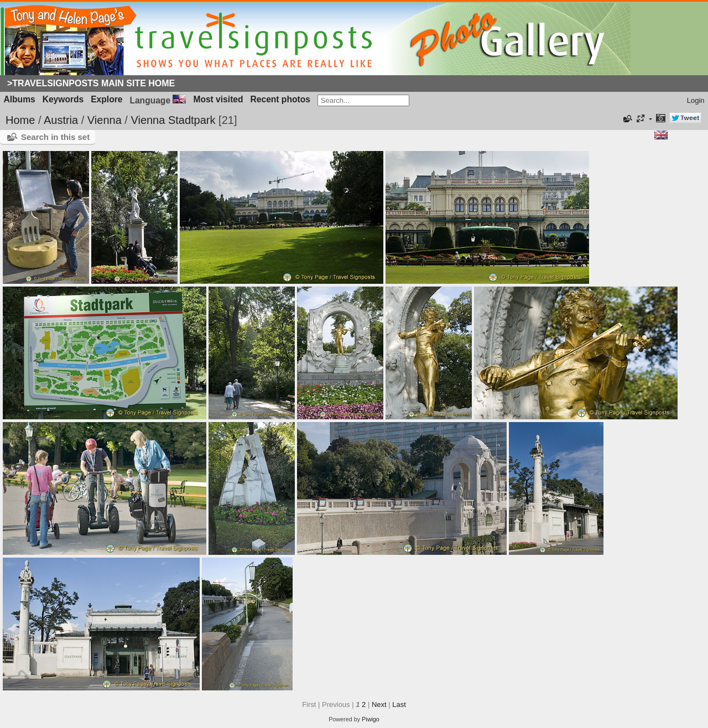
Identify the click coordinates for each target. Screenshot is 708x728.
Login (696, 100)
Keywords (63, 99)
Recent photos (280, 99)
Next (379, 704)
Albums (20, 99)
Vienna (105, 120)
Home (20, 120)
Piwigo (371, 719)
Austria (61, 120)
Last (399, 704)
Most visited (218, 99)
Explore (106, 99)
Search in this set (55, 137)
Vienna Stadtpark (173, 120)
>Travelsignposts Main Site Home (91, 83)
